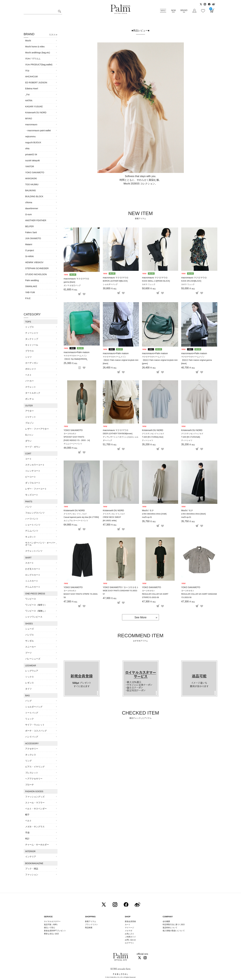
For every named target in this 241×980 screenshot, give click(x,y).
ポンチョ (30, 399)
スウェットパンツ (34, 551)
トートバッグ (32, 713)
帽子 (27, 815)
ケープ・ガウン (33, 447)
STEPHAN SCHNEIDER (37, 268)
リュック (30, 719)
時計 (27, 839)
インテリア (31, 857)
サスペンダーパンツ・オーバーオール (40, 544)
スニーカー (31, 647)
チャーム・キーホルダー (37, 845)
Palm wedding (32, 280)
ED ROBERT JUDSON (36, 83)
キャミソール (32, 345)
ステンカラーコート (35, 465)
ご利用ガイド (130, 937)
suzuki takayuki (33, 160)
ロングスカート (33, 575)
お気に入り (129, 934)
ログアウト (129, 943)
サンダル (30, 641)
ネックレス (31, 755)
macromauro (31, 124)
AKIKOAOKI (31, 178)
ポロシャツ (31, 369)
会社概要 (166, 921)
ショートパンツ (33, 525)
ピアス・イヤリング (35, 767)
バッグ (28, 701)
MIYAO (29, 119)
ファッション (32, 875)
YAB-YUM (30, 292)
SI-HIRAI (29, 256)
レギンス (30, 683)
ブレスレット (32, 773)
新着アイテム (91, 921)
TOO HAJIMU (32, 184)
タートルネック (33, 393)
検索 (59, 12)
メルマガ (128, 931)
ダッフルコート (33, 483)
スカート (30, 563)
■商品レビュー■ (140, 31)
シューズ (30, 629)
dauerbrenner (32, 208)
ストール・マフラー (35, 803)
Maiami (29, 244)
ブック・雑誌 (32, 869)
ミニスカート (32, 581)
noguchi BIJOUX (33, 142)
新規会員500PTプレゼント (55, 931)
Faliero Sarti (31, 232)
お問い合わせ (130, 940)
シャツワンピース (34, 617)
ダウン (28, 441)
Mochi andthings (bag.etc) (38, 53)
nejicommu (30, 136)
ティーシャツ (32, 333)
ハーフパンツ (32, 519)
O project (30, 250)
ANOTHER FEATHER (36, 220)
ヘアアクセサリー (34, 779)
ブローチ (30, 785)
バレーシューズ (33, 659)
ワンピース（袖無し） (36, 611)
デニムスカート (33, 587)
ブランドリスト (91, 925)
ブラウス (30, 351)
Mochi (28, 41)
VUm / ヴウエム (33, 59)
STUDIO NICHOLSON (36, 274)
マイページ (129, 928)
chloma (29, 202)
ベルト (28, 821)
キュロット (31, 537)
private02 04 (31, 154)
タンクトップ (32, 339)
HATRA (29, 101)
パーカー (30, 381)
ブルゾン (30, 423)
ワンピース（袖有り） (36, 605)
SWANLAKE (31, 286)
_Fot (27, 95)
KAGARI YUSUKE (34, 107)
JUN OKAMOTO (33, 238)
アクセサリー (32, 749)
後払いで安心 (49, 928)
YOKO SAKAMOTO (35, 172)
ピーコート (31, 477)
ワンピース (31, 599)
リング (28, 761)
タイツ (28, 689)
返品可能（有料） (51, 925)
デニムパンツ (32, 531)
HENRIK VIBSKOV (34, 262)
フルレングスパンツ (35, 513)
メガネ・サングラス (35, 827)
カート (128, 925)
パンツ (28, 507)
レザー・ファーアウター (37, 429)
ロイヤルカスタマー (52, 921)
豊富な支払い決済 (51, 934)
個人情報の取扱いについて (174, 931)
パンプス (30, 635)
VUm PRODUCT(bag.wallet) (39, 65)
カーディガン (32, 363)
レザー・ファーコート (36, 489)
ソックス (30, 677)
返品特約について (170, 928)
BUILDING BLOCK (34, 196)
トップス (30, 327)
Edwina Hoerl (32, 89)
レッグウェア (32, 671)
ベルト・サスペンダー (36, 809)
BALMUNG (31, 190)
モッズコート (32, 495)
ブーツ (28, 653)
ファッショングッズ (35, 797)
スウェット (31, 387)
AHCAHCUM (31, 77)
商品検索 (89, 928)
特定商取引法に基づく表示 (174, 925)
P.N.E (28, 298)
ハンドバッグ (32, 737)
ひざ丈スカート (33, 569)
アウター (30, 411)
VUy (27, 71)
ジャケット (31, 417)
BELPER (29, 226)
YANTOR (30, 166)
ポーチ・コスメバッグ (36, 731)
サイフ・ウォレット (35, 725)
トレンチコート (33, 471)
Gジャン (29, 435)
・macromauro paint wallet (38, 130)
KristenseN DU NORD (36, 113)
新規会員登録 (130, 921)
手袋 (27, 833)
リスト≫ (53, 35)
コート (28, 459)
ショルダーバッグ (34, 707)
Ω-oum (29, 214)
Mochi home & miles (35, 47)
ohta (27, 148)
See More (140, 617)
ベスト (28, 375)
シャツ (28, 357)
